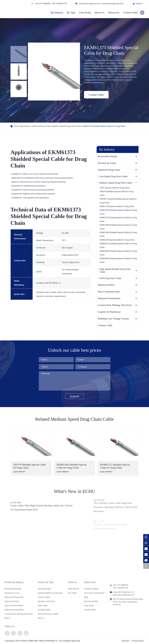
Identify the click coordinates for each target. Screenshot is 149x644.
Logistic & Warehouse (118, 312)
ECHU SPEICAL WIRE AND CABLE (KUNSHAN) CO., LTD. (39, 641)
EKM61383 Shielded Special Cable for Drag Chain (118, 227)
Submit (74, 396)
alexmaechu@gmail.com (113, 3)
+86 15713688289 (43, 3)
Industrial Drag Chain (41, 126)
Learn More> (19, 472)
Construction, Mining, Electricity (118, 305)
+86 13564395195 (59, 3)
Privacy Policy (138, 641)
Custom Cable (105, 325)
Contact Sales (130, 13)
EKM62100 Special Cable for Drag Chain (117, 240)
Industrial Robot (118, 285)
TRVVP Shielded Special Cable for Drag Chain (117, 193)
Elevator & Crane (118, 163)
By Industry (57, 13)
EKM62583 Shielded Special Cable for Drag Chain (118, 260)
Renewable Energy (118, 156)
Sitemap (125, 641)
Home (16, 126)
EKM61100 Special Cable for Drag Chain (117, 206)
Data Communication (118, 292)
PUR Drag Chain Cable (119, 278)
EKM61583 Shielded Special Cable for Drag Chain (118, 234)
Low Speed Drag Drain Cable (119, 176)
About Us (100, 13)
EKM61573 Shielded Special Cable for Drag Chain (118, 219)
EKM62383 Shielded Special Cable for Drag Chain (118, 253)
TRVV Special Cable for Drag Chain (115, 188)
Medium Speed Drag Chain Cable (67, 126)
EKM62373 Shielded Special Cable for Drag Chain (118, 245)
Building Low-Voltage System (118, 319)
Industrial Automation (118, 298)
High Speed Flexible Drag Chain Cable (119, 270)
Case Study (85, 13)
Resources (114, 13)
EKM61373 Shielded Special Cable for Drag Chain (104, 126)
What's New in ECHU (75, 493)
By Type (71, 13)
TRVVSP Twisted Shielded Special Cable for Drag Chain (118, 201)
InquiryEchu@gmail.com (90, 3)
